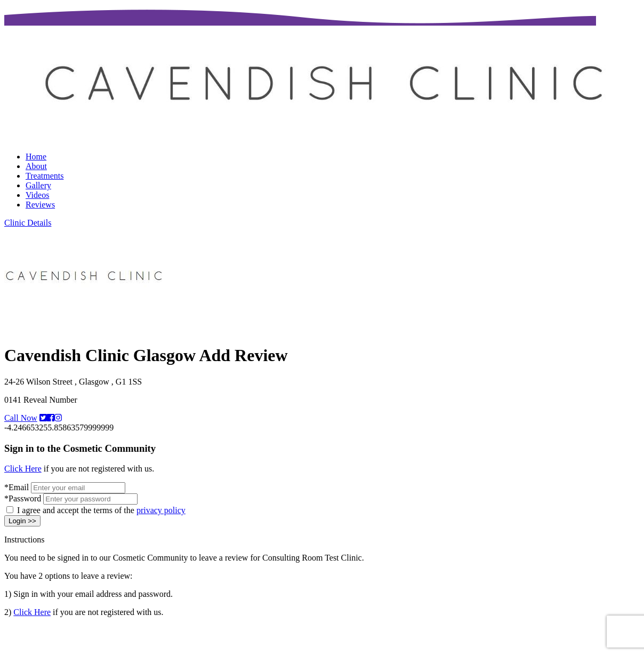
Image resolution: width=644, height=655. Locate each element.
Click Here (23, 469)
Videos (37, 195)
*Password (23, 498)
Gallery (38, 185)
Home (36, 157)
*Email (17, 487)
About (36, 166)
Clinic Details (28, 223)
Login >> (22, 521)
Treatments (45, 176)
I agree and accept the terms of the (101, 510)
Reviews (40, 205)
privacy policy (161, 510)
